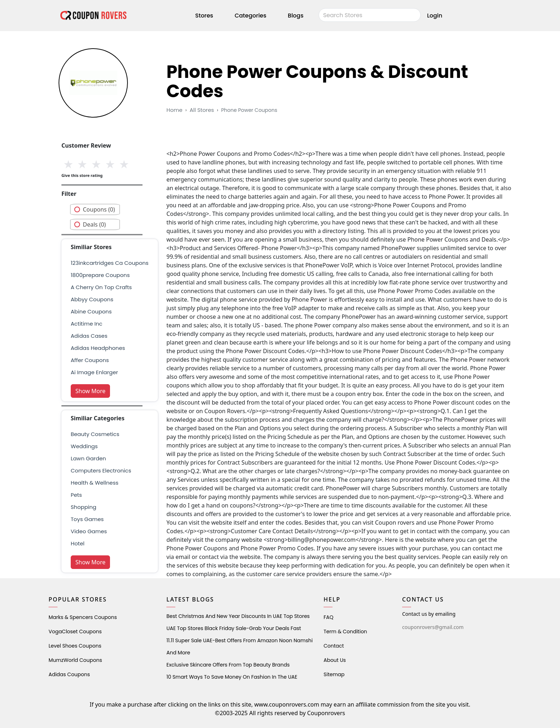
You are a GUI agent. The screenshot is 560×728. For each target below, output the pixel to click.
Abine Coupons (91, 311)
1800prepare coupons (100, 275)
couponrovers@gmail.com (433, 627)
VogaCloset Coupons (75, 632)
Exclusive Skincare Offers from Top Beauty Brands (228, 665)
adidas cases (89, 336)
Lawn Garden (88, 458)
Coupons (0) (99, 209)
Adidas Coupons (69, 674)
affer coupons (90, 360)
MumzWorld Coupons (75, 660)
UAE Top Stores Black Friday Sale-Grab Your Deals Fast (234, 628)
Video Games (89, 531)
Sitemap (334, 674)
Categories (251, 16)
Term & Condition (345, 632)
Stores (204, 16)
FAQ (329, 617)
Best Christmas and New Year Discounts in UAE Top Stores (238, 616)
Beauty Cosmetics (95, 434)
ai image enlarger (94, 372)
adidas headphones (98, 348)
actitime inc (87, 324)
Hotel (77, 543)
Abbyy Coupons (92, 299)
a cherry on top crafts (101, 287)
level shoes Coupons (75, 646)
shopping (84, 507)
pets (76, 495)
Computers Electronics (101, 471)
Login (435, 16)
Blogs (296, 16)
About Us (335, 660)
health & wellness (95, 483)
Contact (334, 646)
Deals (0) (94, 224)
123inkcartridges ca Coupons (110, 263)
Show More (90, 391)
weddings (84, 446)
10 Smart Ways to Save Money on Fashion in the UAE (232, 677)
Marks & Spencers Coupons (83, 617)
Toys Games (87, 519)
